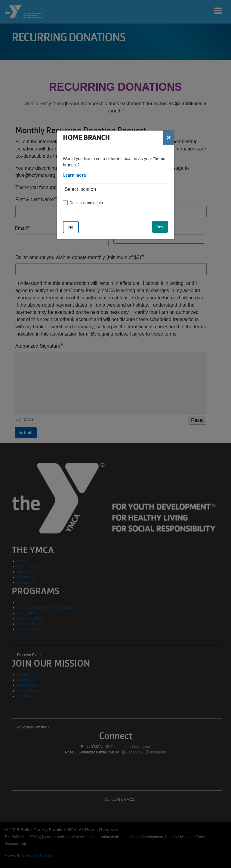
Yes (160, 227)
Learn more (75, 175)
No (71, 227)
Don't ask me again (86, 203)
